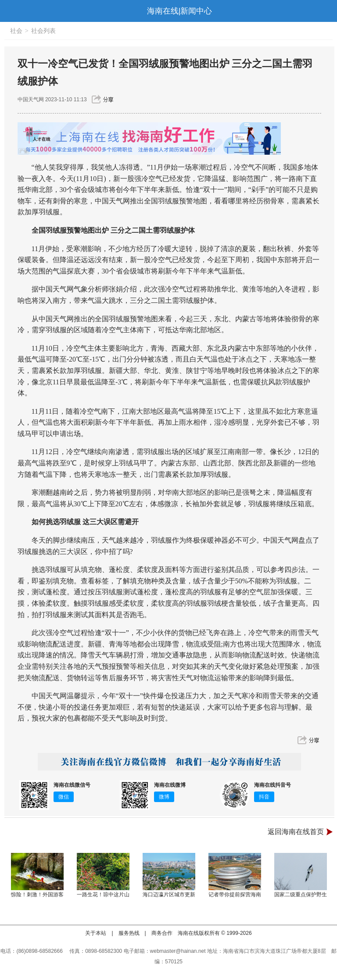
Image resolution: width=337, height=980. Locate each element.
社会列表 (43, 31)
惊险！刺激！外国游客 (37, 895)
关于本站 (96, 933)
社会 (16, 31)
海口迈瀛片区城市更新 (169, 895)
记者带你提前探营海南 (235, 895)
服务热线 (129, 933)
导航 (11, 11)
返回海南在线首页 (296, 832)
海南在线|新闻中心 (180, 11)
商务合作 (162, 933)
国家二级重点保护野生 (301, 895)
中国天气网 (31, 99)
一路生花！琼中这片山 (103, 895)
